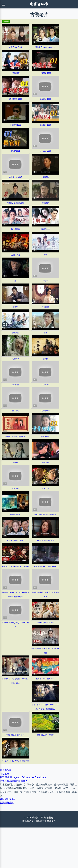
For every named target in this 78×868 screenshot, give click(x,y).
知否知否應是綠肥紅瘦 (15, 203)
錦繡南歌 (45, 307)
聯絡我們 (51, 821)
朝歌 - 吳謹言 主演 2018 (15, 735)
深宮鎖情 (15, 385)
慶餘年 (15, 307)
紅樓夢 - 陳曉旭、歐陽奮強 (15, 437)
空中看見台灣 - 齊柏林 (45, 735)
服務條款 (40, 821)
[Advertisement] (39, 847)
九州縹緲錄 (45, 411)
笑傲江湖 (15, 359)
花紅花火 (15, 411)
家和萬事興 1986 (15, 99)
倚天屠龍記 (15, 229)
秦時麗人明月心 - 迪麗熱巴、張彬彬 (15, 566)
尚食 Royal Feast (15, 47)
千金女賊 (45, 463)
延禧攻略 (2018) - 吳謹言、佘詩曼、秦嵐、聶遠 (15, 681)
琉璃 (45, 255)
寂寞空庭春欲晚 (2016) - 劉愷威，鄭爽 (15, 625)
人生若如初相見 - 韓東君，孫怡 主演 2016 (45, 595)
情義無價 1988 (15, 125)
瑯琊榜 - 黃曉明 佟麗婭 (45, 623)
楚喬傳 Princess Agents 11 (45, 47)
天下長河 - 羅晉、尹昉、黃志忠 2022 (15, 761)
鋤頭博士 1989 (45, 125)
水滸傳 (45, 359)
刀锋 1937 (45, 177)
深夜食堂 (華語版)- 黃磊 (45, 540)
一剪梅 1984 (15, 73)
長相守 (45, 281)
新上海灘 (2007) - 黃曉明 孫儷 (45, 566)
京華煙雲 (45, 203)
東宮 (45, 333)
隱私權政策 (28, 821)
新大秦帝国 (6, 770)
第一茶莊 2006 (45, 151)
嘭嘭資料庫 (39, 4)
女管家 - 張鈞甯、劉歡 (15, 540)
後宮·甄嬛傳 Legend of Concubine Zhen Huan (23, 777)
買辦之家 (15, 489)
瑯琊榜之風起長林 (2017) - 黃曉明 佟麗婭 (45, 651)
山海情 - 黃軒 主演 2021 (45, 679)
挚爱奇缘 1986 (45, 99)
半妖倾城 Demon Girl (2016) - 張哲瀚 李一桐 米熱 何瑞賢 (15, 595)
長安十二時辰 (15, 255)
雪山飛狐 (15, 333)
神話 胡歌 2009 (8, 799)
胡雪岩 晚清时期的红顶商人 (14, 781)
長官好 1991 (15, 151)
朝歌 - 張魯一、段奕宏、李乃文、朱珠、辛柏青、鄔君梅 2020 (45, 707)
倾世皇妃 (5, 774)
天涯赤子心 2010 (15, 177)
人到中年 (45, 385)
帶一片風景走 (15, 515)
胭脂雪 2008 (45, 229)
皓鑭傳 (15, 463)
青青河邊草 (45, 437)
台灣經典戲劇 (7, 803)
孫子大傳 (45, 489)
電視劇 (6, 22)
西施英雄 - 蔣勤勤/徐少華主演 (45, 515)
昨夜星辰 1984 (45, 73)
